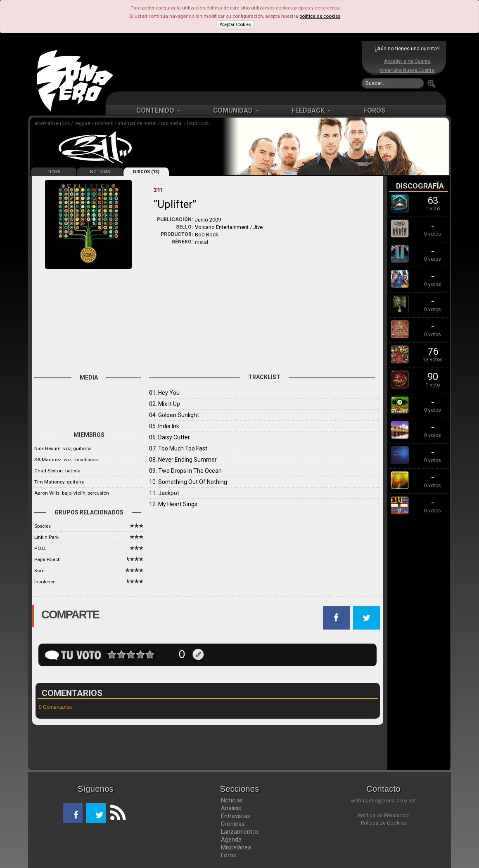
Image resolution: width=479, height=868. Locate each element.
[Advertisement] (237, 66)
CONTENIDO (158, 110)
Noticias (232, 800)
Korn (39, 571)
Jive (258, 227)
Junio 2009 (208, 220)
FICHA (54, 172)
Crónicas (233, 824)
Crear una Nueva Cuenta (407, 70)
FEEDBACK (311, 110)
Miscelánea (236, 847)
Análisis (231, 808)
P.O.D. (40, 548)
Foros (229, 855)
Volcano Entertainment (222, 227)
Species (43, 526)
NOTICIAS (100, 172)
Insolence (45, 582)
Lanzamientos (240, 832)
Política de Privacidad (383, 815)
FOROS (374, 110)
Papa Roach (47, 559)
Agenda (231, 840)
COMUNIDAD (236, 110)
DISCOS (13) (146, 172)
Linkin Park (46, 537)
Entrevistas (236, 816)
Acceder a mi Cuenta (407, 61)
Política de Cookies (384, 823)
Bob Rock (207, 235)
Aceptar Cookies (235, 25)
